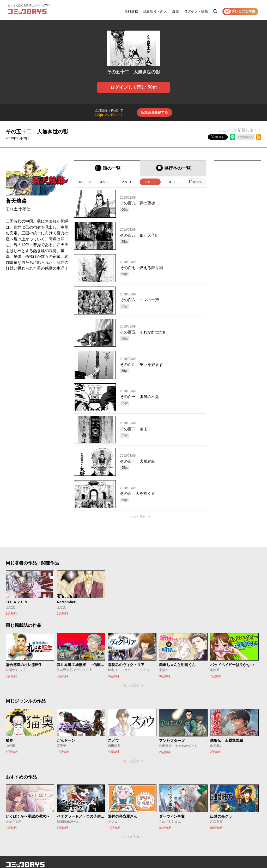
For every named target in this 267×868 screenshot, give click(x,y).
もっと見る (138, 517)
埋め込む (248, 137)
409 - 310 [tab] (84, 182)
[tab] (107, 168)
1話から (198, 182)
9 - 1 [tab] (172, 182)
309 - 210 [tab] (106, 182)
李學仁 (24, 209)
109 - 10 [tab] (150, 182)
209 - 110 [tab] (128, 182)
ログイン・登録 (196, 11)
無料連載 (131, 11)
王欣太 (12, 209)
